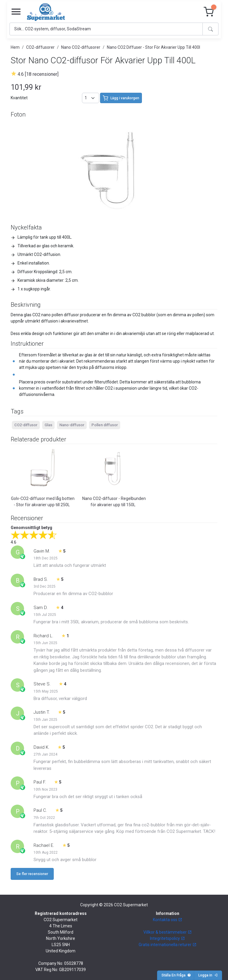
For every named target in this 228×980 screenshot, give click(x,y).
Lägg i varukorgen (121, 98)
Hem (15, 47)
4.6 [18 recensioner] (38, 74)
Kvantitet (19, 98)
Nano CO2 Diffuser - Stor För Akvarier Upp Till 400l (153, 47)
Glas (48, 425)
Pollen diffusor (105, 425)
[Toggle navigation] (16, 12)
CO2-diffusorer (40, 47)
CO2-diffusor (26, 425)
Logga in (208, 975)
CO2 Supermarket (131, 905)
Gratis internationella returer (168, 945)
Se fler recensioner (32, 874)
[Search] (106, 29)
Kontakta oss (168, 920)
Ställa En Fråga (176, 975)
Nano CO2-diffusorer (81, 47)
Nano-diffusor (72, 425)
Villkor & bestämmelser (168, 932)
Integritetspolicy (167, 938)
